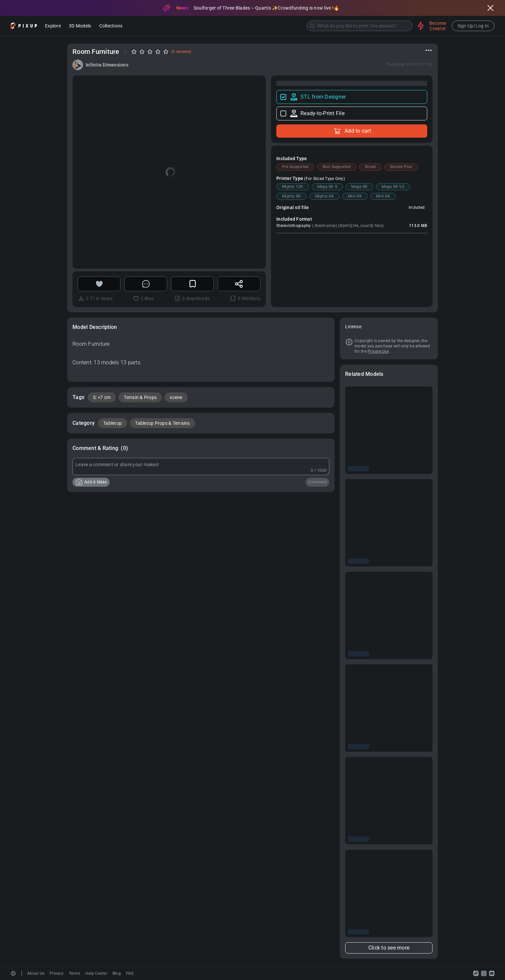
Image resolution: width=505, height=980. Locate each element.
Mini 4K (383, 196)
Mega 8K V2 (393, 187)
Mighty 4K (324, 196)
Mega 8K (359, 187)
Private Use (378, 351)
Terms (74, 973)
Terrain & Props (140, 397)
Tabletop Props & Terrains (162, 423)
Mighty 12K (293, 187)
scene (176, 397)
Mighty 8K (291, 196)
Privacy (57, 973)
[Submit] (312, 26)
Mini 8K (355, 196)
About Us (36, 973)
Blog (117, 973)
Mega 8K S (327, 187)
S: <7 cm (102, 397)
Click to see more (389, 948)
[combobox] (271, 26)
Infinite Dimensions (107, 65)
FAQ (130, 973)
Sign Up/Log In (473, 26)
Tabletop (113, 423)
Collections (111, 26)
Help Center (96, 973)
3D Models (80, 26)
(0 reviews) (181, 52)
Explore (53, 26)
